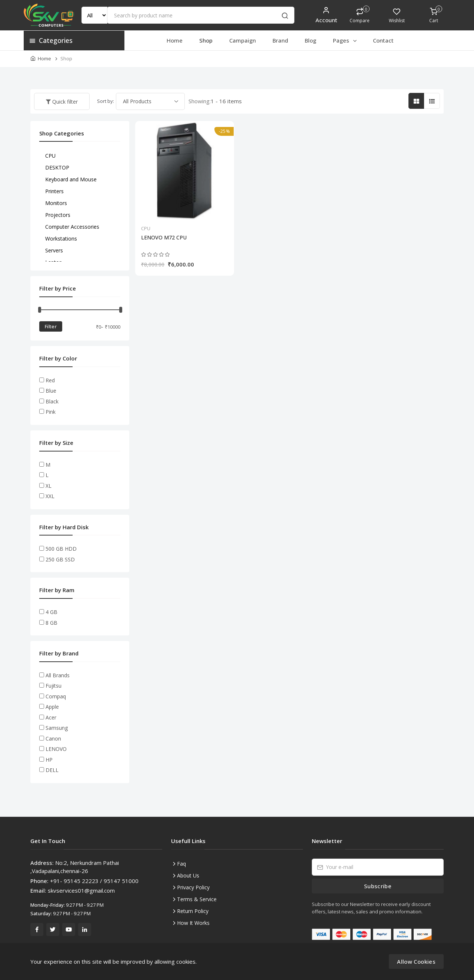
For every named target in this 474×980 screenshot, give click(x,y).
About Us (188, 875)
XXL (50, 496)
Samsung (57, 728)
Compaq (56, 696)
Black (52, 401)
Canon (53, 739)
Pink (51, 412)
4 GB (51, 612)
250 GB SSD (60, 559)
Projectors (58, 215)
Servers (54, 250)
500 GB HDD (61, 549)
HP (49, 760)
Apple (52, 707)
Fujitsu (54, 686)
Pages (345, 40)
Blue (51, 391)
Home (175, 40)
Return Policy (193, 911)
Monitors (56, 203)
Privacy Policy (193, 887)
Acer (51, 717)
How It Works (193, 923)
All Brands (58, 675)
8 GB (51, 623)
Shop (206, 40)
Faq (181, 864)
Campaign (243, 40)
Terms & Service (197, 899)
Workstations (61, 239)
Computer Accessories (72, 227)
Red (50, 380)
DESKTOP (57, 167)
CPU (146, 228)
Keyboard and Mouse (71, 179)
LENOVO (56, 749)
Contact (383, 40)
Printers (54, 191)
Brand (280, 40)
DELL (52, 770)
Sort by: (106, 101)
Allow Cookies (416, 961)
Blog (311, 40)
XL (49, 486)
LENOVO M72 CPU (164, 238)
